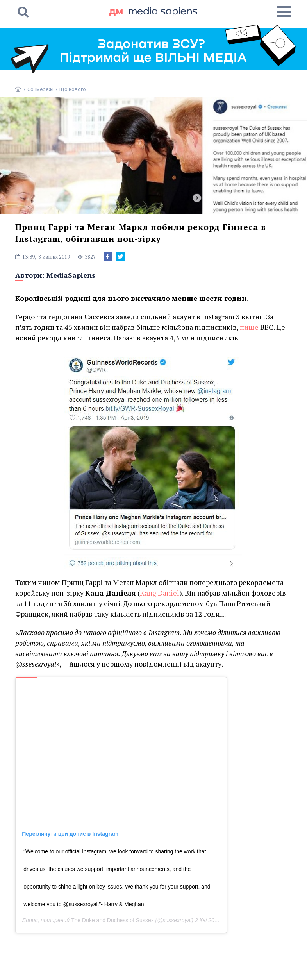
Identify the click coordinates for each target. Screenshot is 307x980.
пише (249, 327)
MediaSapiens (71, 275)
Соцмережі (40, 89)
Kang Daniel (160, 593)
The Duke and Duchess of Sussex (112, 920)
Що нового (73, 89)
